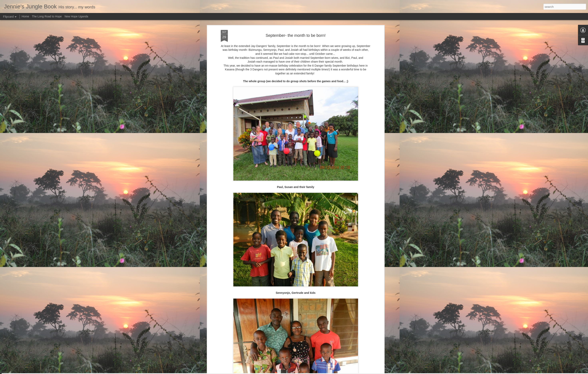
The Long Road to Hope (47, 16)
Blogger (307, 372)
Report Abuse (318, 372)
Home (25, 16)
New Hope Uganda (76, 16)
